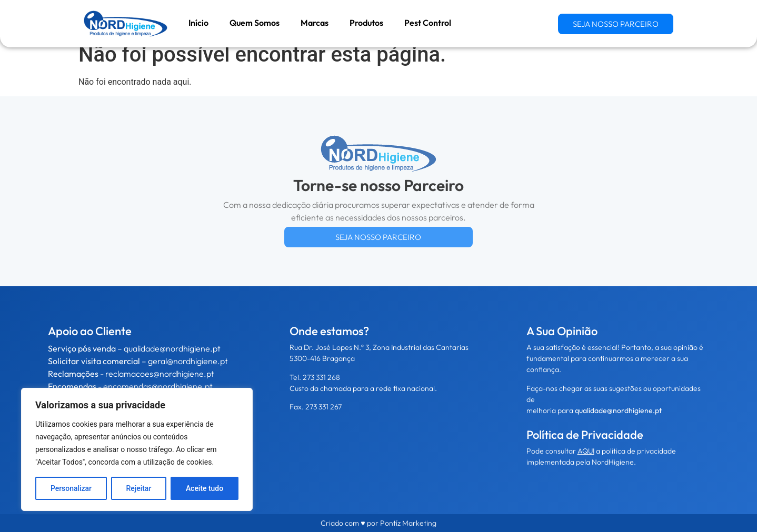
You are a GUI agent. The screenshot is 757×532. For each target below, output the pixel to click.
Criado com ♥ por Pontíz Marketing (378, 523)
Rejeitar (138, 488)
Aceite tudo (205, 488)
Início (198, 23)
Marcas (315, 23)
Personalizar (71, 488)
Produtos (366, 23)
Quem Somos (255, 23)
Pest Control (428, 23)
